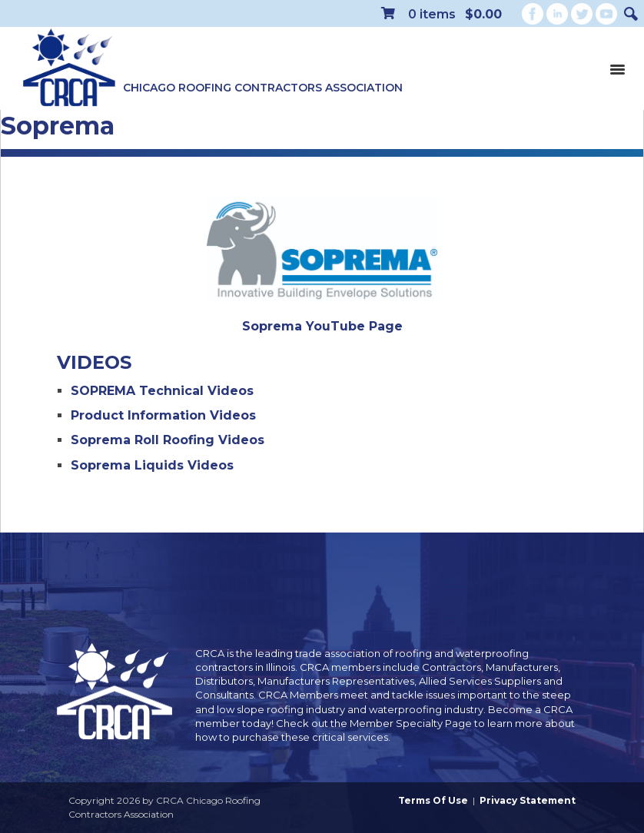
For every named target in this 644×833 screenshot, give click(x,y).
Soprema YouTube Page (322, 326)
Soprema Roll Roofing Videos (168, 440)
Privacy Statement (528, 800)
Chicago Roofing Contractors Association (263, 88)
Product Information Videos (163, 415)
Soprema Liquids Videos (152, 465)
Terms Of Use (433, 800)
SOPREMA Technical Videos (162, 391)
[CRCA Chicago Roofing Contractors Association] (69, 68)
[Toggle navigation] (617, 68)
